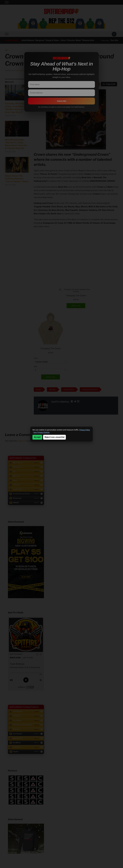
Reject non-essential (54, 437)
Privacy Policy (85, 430)
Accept (37, 437)
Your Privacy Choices (41, 432)
